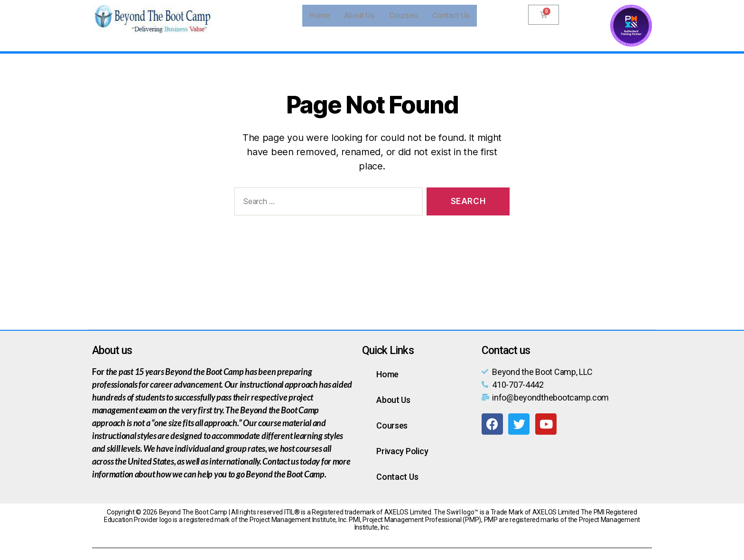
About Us (359, 15)
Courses (404, 15)
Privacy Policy (402, 451)
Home (320, 15)
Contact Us (451, 15)
